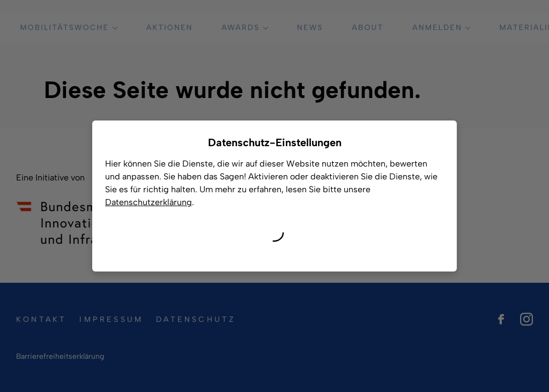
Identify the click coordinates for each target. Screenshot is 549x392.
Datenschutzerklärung (149, 202)
